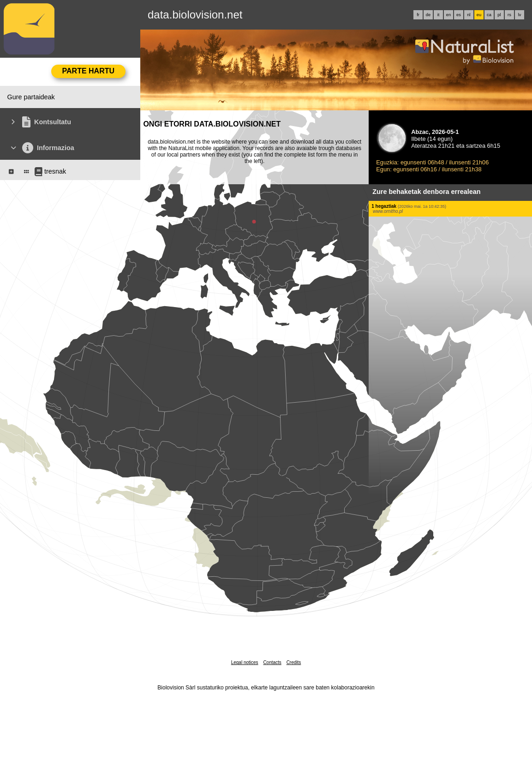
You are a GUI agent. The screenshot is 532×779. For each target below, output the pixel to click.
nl (469, 15)
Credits (294, 662)
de (428, 15)
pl (499, 15)
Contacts (272, 662)
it (439, 15)
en (448, 15)
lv (520, 15)
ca (489, 15)
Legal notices (245, 662)
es (459, 15)
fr (418, 15)
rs (509, 15)
